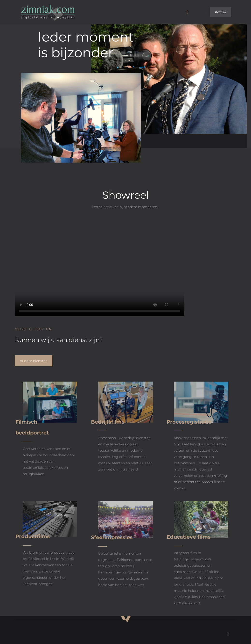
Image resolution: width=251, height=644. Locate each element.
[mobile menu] (188, 12)
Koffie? (221, 12)
